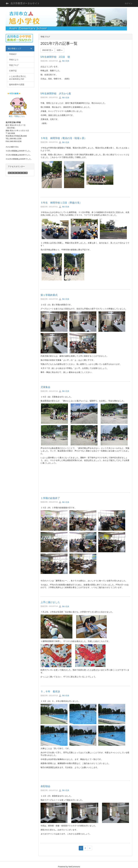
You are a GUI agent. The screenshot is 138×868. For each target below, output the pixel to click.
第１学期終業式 (49, 295)
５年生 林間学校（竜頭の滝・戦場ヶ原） (64, 138)
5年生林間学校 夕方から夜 (56, 94)
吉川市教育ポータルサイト (25, 3)
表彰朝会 (45, 786)
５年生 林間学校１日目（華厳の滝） (61, 203)
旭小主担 (64, 61)
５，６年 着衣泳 (50, 692)
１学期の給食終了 (50, 498)
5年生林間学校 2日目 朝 (55, 57)
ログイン (129, 3)
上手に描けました (51, 602)
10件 (59, 50)
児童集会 (45, 387)
